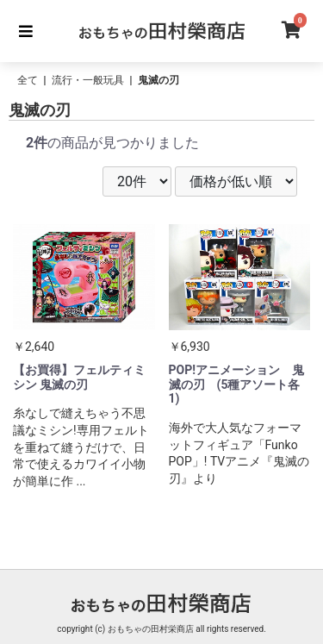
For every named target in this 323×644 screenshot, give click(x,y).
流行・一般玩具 (88, 80)
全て (28, 80)
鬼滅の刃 (158, 80)
